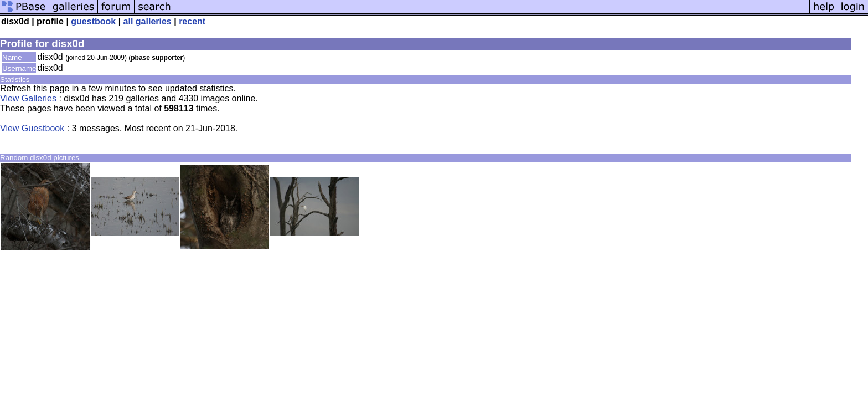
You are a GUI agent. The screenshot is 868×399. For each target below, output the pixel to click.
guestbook (93, 21)
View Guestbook (32, 128)
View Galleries (28, 98)
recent (192, 21)
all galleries (148, 21)
